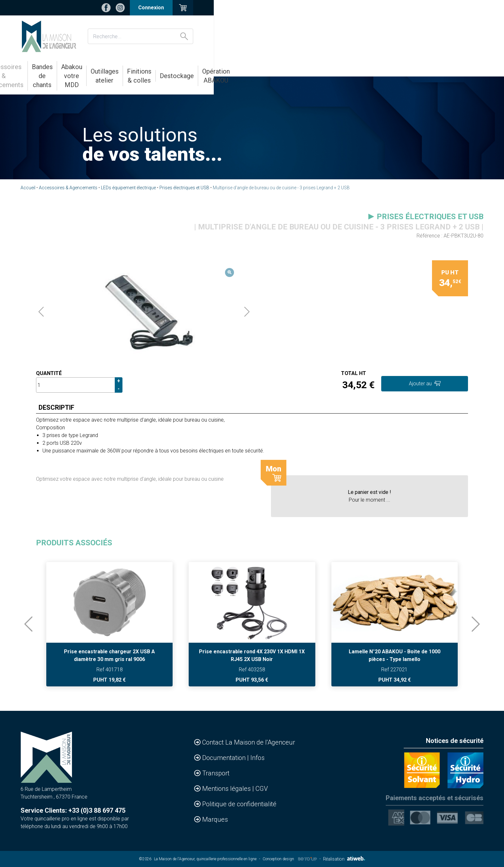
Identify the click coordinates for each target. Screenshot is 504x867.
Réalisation (344, 859)
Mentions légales (227, 789)
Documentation (225, 758)
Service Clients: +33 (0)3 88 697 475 (73, 810)
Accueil (28, 188)
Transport (216, 773)
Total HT (354, 373)
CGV (262, 789)
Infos (257, 758)
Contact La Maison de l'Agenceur (249, 742)
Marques (215, 819)
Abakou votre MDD (217, 67)
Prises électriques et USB (184, 188)
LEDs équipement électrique (128, 188)
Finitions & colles (333, 67)
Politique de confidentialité (239, 804)
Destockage (383, 67)
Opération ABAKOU (436, 67)
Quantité (49, 373)
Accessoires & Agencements (83, 67)
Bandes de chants (157, 67)
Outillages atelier (276, 67)
